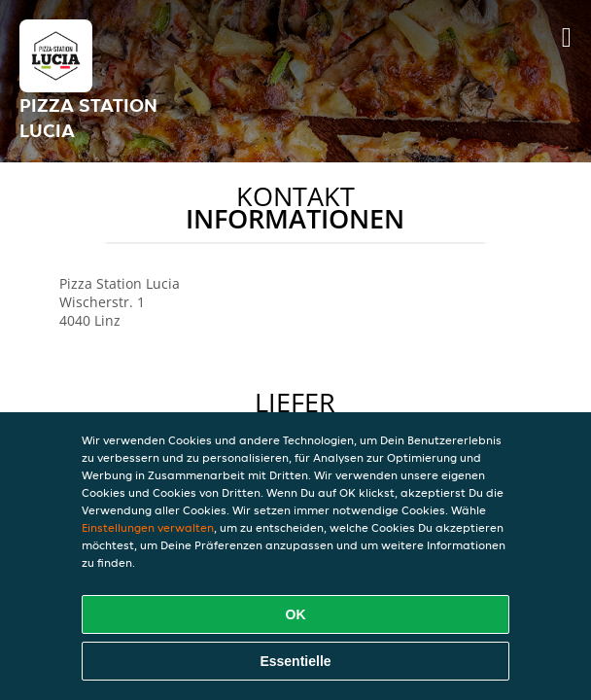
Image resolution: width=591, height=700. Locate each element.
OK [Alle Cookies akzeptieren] (296, 614)
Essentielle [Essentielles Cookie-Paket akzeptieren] (295, 661)
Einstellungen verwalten (148, 527)
